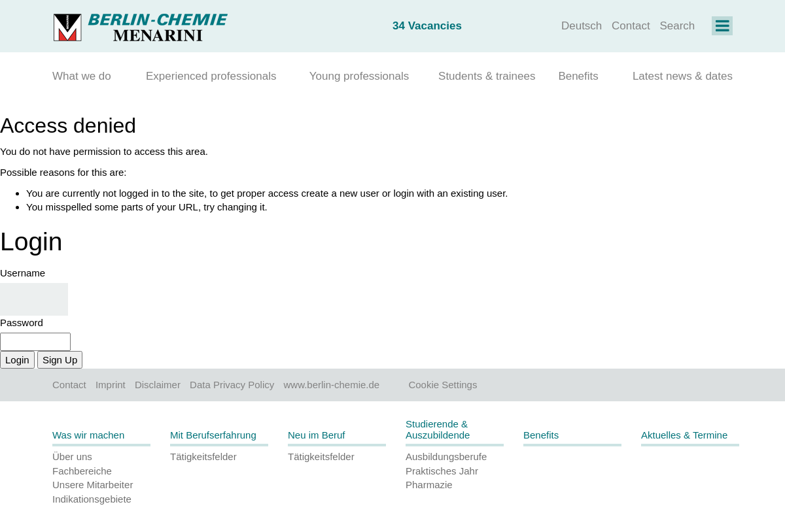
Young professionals (359, 76)
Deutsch (582, 26)
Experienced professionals (211, 76)
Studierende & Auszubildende (438, 429)
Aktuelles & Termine (684, 435)
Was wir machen (88, 435)
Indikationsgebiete (92, 499)
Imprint (111, 385)
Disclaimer (158, 385)
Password (22, 323)
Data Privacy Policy (232, 385)
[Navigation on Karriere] (723, 28)
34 (427, 26)
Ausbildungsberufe (446, 457)
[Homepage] (140, 26)
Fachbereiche (82, 471)
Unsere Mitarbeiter (93, 485)
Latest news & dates (683, 76)
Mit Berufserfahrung (213, 435)
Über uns (72, 457)
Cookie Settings (443, 385)
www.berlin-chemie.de (331, 385)
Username (23, 273)
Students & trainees (487, 76)
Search (677, 26)
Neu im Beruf (317, 435)
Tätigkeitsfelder (203, 457)
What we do (82, 76)
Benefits (578, 76)
